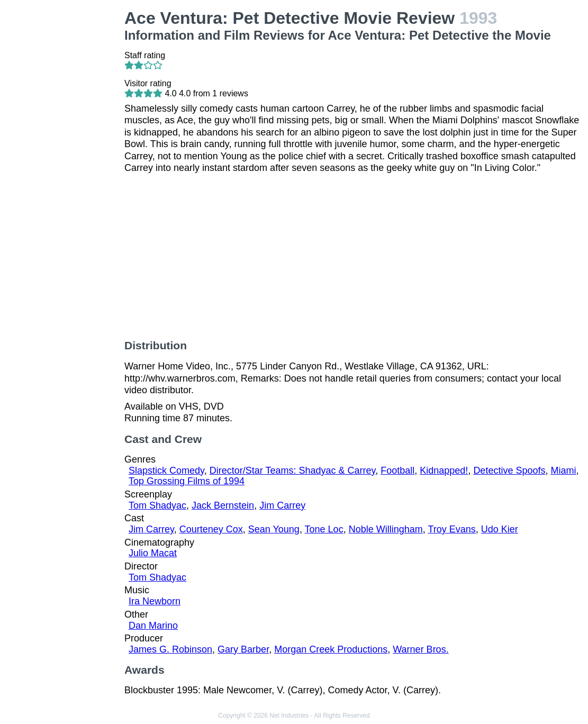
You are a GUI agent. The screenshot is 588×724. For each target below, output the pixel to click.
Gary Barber (243, 649)
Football (397, 470)
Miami (563, 470)
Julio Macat (153, 553)
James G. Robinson (170, 649)
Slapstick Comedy (166, 470)
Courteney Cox (211, 529)
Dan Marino (153, 626)
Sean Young (274, 529)
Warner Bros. (420, 649)
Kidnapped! (444, 470)
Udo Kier (500, 529)
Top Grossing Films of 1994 (187, 481)
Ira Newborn (155, 601)
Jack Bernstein (223, 505)
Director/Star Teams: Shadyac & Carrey (292, 470)
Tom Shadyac (157, 505)
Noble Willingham (386, 529)
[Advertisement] (64, 167)
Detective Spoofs (509, 470)
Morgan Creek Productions (331, 649)
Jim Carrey (282, 505)
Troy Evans (451, 529)
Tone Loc (324, 529)
